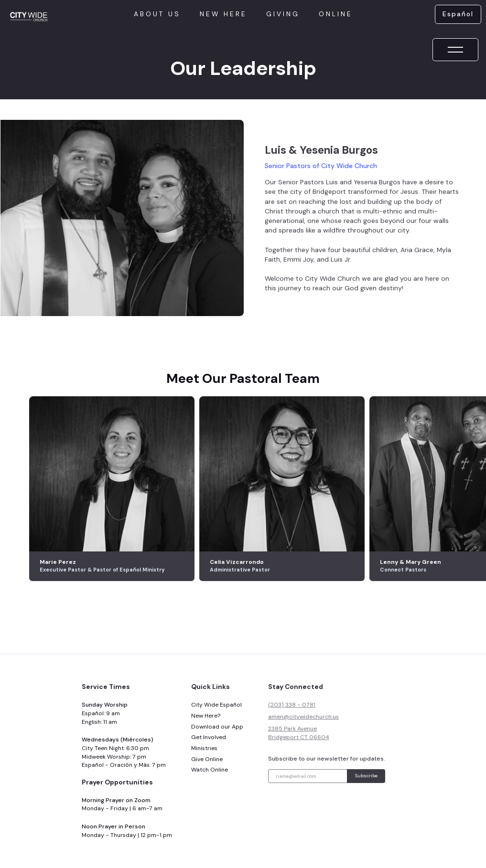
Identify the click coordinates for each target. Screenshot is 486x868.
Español (458, 14)
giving (283, 14)
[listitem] (114, 489)
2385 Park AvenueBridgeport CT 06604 (299, 733)
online (336, 14)
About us (157, 14)
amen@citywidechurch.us (303, 717)
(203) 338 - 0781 (292, 705)
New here (223, 14)
